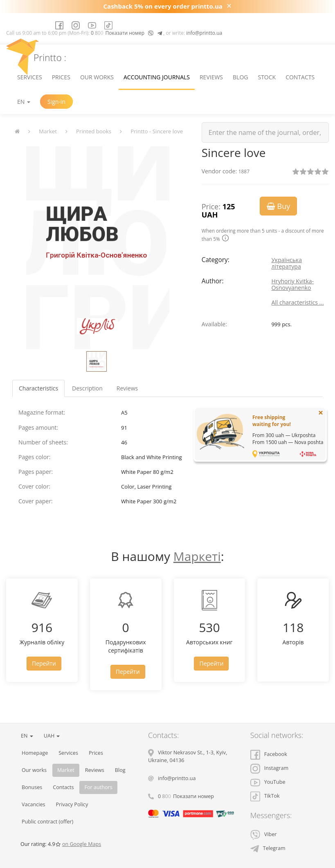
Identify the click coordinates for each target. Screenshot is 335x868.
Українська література (287, 263)
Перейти (44, 663)
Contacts (300, 77)
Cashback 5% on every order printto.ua (163, 6)
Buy (278, 206)
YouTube (268, 782)
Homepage (35, 753)
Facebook (269, 754)
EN (24, 102)
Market (48, 131)
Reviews (211, 77)
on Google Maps (82, 844)
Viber (264, 834)
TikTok (265, 796)
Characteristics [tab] (38, 388)
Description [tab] (87, 388)
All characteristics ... (297, 302)
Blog (240, 77)
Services (30, 77)
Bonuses (32, 787)
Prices (61, 77)
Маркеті (197, 556)
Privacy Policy (72, 804)
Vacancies (34, 804)
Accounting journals (157, 77)
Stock (267, 77)
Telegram (268, 848)
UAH (52, 736)
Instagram (269, 768)
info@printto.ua (204, 33)
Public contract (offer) (47, 822)
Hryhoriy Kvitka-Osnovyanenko (292, 284)
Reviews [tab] (127, 388)
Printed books (94, 131)
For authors (98, 787)
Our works (97, 77)
